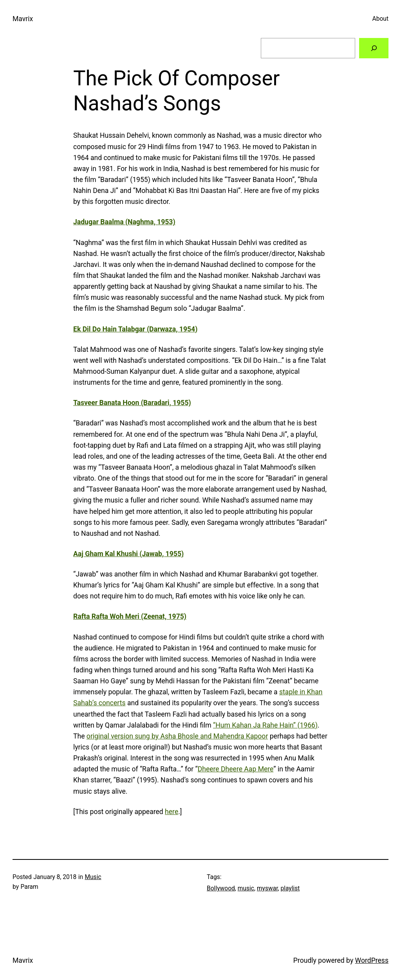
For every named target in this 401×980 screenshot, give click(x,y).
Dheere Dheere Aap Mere (236, 769)
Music (93, 877)
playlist (290, 888)
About (380, 19)
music (246, 888)
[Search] (374, 48)
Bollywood (221, 888)
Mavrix (23, 19)
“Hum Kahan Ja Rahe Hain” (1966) (265, 725)
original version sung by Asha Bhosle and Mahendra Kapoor (177, 736)
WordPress (372, 960)
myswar (267, 888)
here (172, 812)
